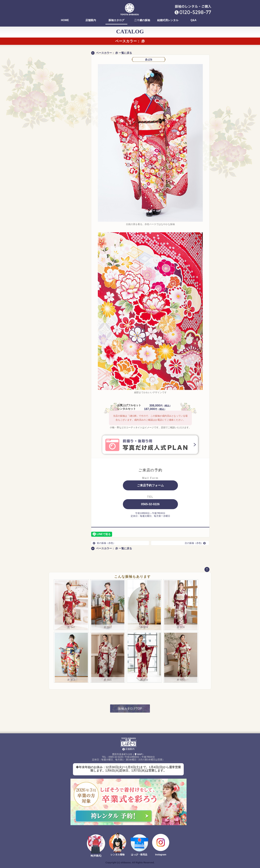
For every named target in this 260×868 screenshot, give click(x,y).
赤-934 (144, 627)
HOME (65, 20)
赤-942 (108, 627)
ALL (69, 153)
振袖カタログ (116, 20)
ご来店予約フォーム (150, 485)
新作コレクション (63, 181)
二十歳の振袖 (142, 20)
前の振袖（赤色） (104, 543)
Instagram (161, 855)
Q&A (194, 20)
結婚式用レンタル (168, 20)
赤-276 (149, 59)
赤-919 (71, 680)
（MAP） (138, 754)
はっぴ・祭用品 (139, 855)
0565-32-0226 (150, 504)
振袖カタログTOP (130, 709)
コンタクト (60, 175)
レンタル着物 (118, 855)
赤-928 (181, 627)
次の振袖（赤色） (196, 543)
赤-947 (71, 627)
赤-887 (181, 680)
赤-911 (108, 680)
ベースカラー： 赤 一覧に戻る (114, 53)
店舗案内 (91, 20)
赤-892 (144, 680)
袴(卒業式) (96, 856)
